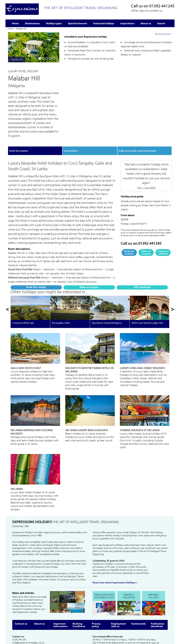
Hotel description (19, 131)
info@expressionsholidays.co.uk (28, 619)
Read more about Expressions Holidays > (115, 559)
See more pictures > (163, 97)
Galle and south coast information (138, 131)
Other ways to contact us (147, 10)
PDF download (51, 116)
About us (39, 600)
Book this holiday (16, 116)
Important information (60, 601)
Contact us (21, 600)
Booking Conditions (79, 601)
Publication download (158, 601)
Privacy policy (96, 601)
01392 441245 (162, 6)
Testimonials (139, 600)
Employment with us (119, 601)
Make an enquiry (33, 116)
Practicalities (71, 131)
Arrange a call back (163, 233)
